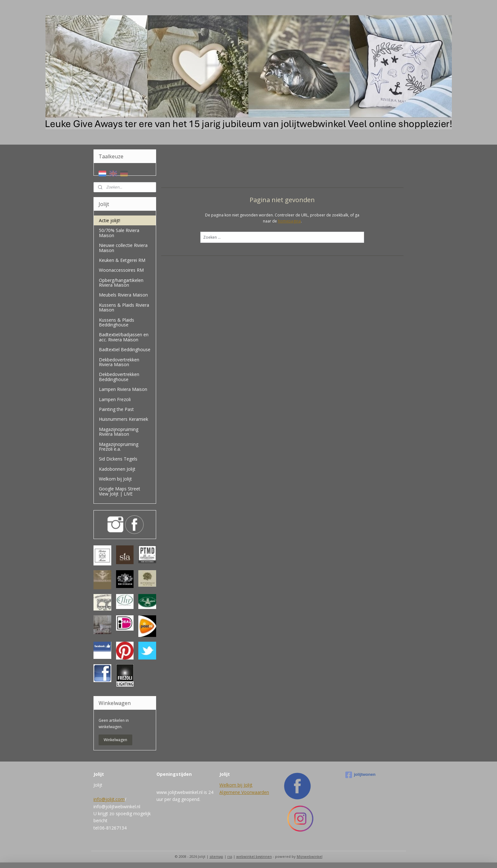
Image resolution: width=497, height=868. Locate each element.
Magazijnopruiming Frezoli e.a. (119, 447)
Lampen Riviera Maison (123, 389)
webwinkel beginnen (254, 856)
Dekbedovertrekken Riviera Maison (119, 362)
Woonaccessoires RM (121, 270)
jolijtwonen (360, 775)
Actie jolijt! (110, 220)
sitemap (216, 856)
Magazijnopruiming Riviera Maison (119, 432)
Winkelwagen (115, 740)
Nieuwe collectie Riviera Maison (123, 248)
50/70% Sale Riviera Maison (119, 233)
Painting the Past (116, 409)
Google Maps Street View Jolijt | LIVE (120, 491)
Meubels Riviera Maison (123, 295)
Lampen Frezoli (115, 399)
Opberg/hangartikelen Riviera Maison (121, 283)
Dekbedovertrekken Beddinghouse (119, 377)
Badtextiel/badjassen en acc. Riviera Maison (124, 337)
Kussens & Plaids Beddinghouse (117, 322)
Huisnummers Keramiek (124, 419)
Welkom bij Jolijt (115, 479)
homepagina (289, 221)
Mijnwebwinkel (310, 856)
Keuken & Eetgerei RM (122, 260)
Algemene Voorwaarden (244, 792)
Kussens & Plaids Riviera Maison (124, 307)
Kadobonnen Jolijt (117, 469)
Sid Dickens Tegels (118, 459)
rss (230, 856)
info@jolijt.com (109, 799)
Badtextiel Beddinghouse (125, 349)
